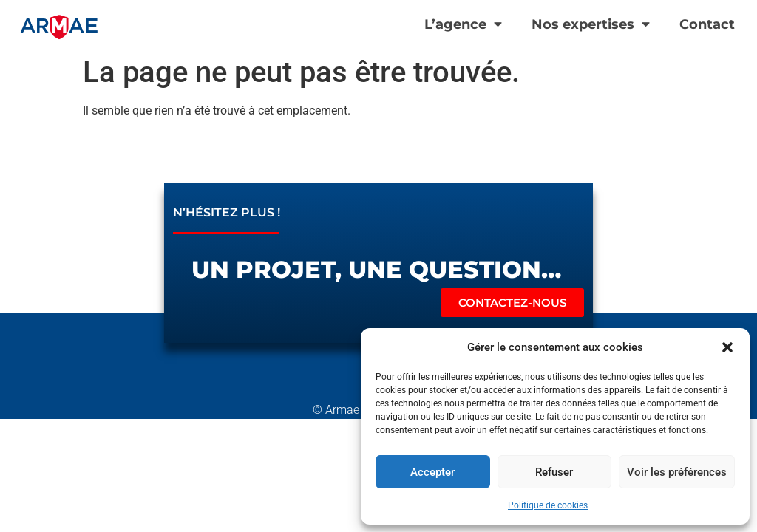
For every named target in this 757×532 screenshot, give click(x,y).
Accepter (432, 472)
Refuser (554, 472)
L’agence (463, 24)
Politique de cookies (548, 505)
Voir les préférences (677, 472)
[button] (727, 347)
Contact (707, 24)
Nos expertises (591, 24)
